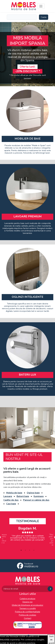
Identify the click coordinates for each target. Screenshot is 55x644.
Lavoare (8, 496)
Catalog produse (27, 599)
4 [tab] (34, 550)
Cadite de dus (11, 500)
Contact (28, 618)
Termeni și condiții (28, 608)
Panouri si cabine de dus (36, 500)
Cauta (44, 17)
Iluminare (39, 496)
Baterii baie (23, 496)
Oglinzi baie (33, 493)
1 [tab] (21, 550)
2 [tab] (25, 550)
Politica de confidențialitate (28, 612)
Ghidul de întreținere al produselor (27, 605)
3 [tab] (30, 550)
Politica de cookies (27, 615)
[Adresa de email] (24, 589)
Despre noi (27, 602)
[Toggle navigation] (41, 6)
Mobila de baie (14, 493)
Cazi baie (11, 504)
